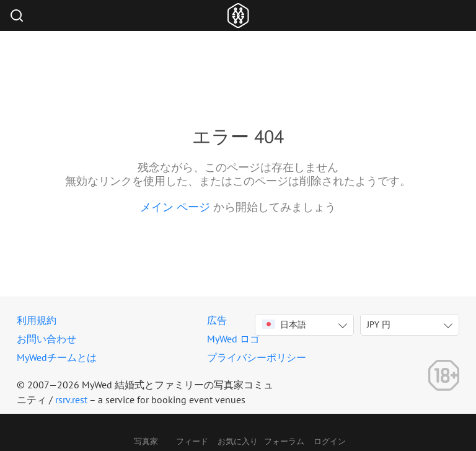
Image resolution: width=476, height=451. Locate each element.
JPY (379, 324)
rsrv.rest (71, 400)
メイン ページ (175, 207)
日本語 (284, 324)
